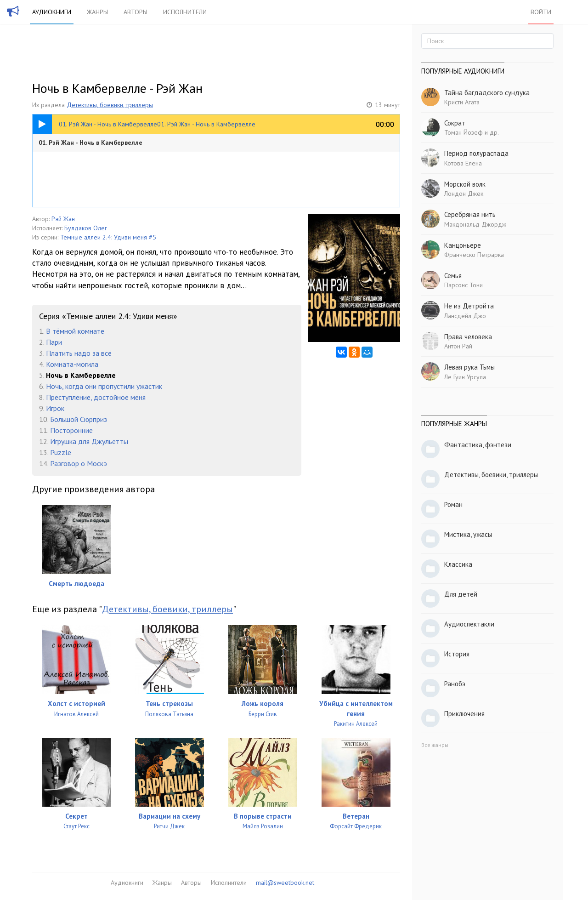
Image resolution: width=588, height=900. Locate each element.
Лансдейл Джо (465, 316)
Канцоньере (463, 245)
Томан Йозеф (464, 132)
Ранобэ (455, 684)
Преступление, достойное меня (96, 397)
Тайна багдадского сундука (487, 93)
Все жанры (435, 745)
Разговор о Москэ (79, 463)
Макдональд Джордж (475, 224)
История (457, 654)
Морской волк (465, 184)
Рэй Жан (63, 219)
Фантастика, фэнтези (478, 445)
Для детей (461, 594)
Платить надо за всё (79, 353)
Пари (54, 342)
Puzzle (61, 452)
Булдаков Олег (86, 228)
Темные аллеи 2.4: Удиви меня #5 (108, 237)
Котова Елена (463, 163)
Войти (541, 12)
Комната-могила (72, 364)
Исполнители (185, 12)
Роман (453, 504)
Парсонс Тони (464, 285)
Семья (453, 276)
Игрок (55, 408)
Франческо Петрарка (474, 255)
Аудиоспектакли (469, 624)
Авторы (136, 12)
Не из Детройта (469, 306)
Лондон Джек (464, 194)
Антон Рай (458, 346)
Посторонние (71, 430)
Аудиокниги (52, 12)
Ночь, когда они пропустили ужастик (104, 386)
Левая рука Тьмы (469, 367)
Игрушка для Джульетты (89, 441)
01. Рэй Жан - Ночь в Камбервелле (90, 142)
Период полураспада (476, 153)
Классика (458, 564)
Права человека (468, 337)
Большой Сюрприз (79, 419)
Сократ (455, 123)
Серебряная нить (470, 214)
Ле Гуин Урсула (465, 377)
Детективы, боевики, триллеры (110, 105)
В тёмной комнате (75, 331)
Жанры (97, 12)
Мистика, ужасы (468, 534)
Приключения (464, 714)
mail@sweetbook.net (285, 883)
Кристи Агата (462, 102)
